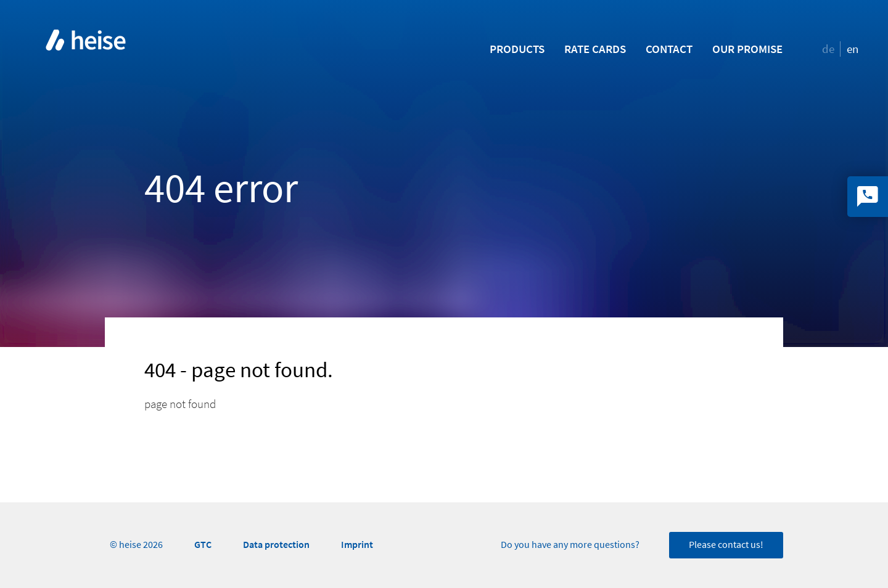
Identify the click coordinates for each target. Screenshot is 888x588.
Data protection (276, 545)
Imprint (357, 545)
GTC (203, 545)
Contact (669, 49)
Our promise (747, 49)
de (828, 49)
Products (517, 49)
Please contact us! (726, 545)
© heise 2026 (136, 545)
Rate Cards (595, 49)
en (853, 49)
